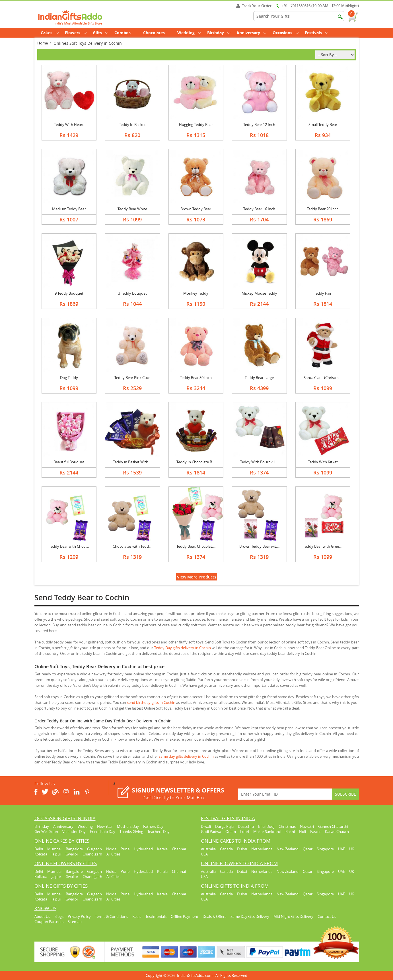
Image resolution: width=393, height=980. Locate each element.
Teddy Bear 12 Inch (259, 125)
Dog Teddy (69, 378)
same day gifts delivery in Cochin (186, 756)
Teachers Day (159, 832)
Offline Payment (185, 916)
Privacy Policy (79, 916)
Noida (111, 849)
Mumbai (54, 849)
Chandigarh (92, 854)
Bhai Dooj (266, 826)
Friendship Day (103, 832)
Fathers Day (153, 826)
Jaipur (56, 854)
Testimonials (156, 916)
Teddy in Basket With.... (132, 462)
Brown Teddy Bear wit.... (259, 546)
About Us (42, 916)
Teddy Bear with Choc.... (69, 546)
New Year (105, 826)
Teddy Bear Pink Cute (132, 378)
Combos (123, 33)
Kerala (162, 849)
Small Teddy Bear (323, 125)
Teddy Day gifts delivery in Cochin (183, 648)
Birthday (219, 33)
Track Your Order (254, 6)
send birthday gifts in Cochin (151, 702)
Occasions (286, 33)
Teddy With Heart (69, 125)
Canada (226, 849)
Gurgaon (94, 849)
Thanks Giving (131, 832)
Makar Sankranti (267, 832)
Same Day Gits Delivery (250, 916)
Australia (208, 849)
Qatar (308, 849)
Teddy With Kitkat (323, 462)
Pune (125, 849)
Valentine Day (74, 832)
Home (43, 43)
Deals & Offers (214, 916)
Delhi (39, 849)
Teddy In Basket (132, 125)
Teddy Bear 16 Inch (259, 209)
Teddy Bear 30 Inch (196, 378)
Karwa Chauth (337, 832)
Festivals (316, 33)
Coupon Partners (49, 922)
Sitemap (75, 922)
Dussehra (246, 826)
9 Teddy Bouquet (69, 293)
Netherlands (262, 849)
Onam (231, 832)
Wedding (189, 33)
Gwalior (72, 854)
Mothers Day (128, 826)
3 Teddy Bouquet (132, 293)
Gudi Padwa (211, 832)
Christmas (287, 826)
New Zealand (288, 849)
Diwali (206, 826)
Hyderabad (143, 849)
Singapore (325, 849)
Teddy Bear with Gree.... (323, 546)
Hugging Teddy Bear (196, 125)
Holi (303, 832)
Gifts (100, 33)
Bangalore (74, 849)
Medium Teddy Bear (69, 209)
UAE (341, 849)
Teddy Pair (323, 293)
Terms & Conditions (112, 916)
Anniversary (251, 33)
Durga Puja (224, 826)
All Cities (113, 854)
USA (204, 854)
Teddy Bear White (132, 209)
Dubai (242, 849)
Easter (315, 832)
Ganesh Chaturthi (333, 826)
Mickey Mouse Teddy (259, 293)
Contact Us (327, 916)
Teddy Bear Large (259, 378)
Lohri (245, 832)
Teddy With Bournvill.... (259, 462)
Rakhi (290, 832)
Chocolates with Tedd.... (132, 546)
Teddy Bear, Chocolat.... (196, 546)
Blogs (59, 916)
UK (352, 849)
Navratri (307, 826)
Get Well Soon (46, 832)
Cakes (50, 33)
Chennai (179, 849)
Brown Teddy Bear (196, 209)
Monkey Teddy (196, 293)
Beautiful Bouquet (69, 462)
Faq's (137, 916)
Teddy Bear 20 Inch (323, 209)
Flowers (76, 33)
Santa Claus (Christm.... (323, 378)
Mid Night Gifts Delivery (293, 916)
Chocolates (154, 33)
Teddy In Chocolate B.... (196, 462)
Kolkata (41, 854)
